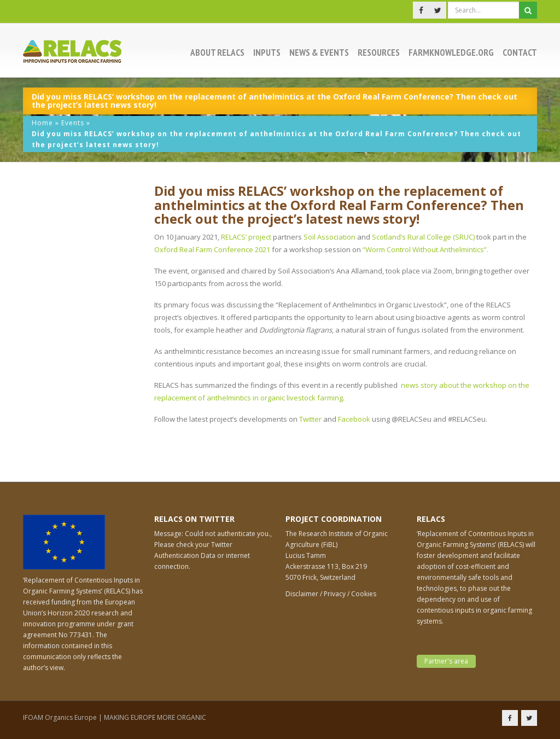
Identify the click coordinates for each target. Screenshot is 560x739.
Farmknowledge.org (451, 53)
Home (42, 123)
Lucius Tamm (306, 555)
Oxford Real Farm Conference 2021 (212, 249)
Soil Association (329, 237)
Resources (379, 53)
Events (73, 123)
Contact (520, 53)
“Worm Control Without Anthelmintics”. (425, 249)
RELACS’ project (246, 237)
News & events (319, 53)
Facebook (354, 419)
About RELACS (217, 53)
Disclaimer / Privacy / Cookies (331, 594)
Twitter (310, 419)
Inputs (267, 53)
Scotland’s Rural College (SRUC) (423, 237)
